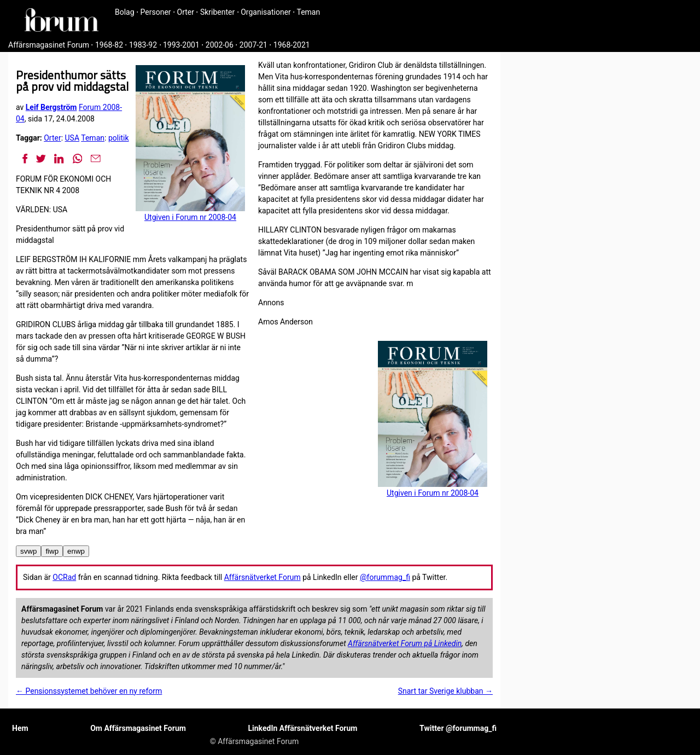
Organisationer (266, 12)
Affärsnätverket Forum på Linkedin (405, 643)
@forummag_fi (385, 577)
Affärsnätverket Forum (262, 577)
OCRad (64, 577)
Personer (156, 12)
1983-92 (143, 45)
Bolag (125, 12)
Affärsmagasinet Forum (49, 45)
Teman (308, 12)
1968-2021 (292, 45)
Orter (186, 12)
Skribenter (217, 12)
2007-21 (253, 45)
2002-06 (220, 45)
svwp (28, 551)
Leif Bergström (51, 107)
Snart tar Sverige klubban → (445, 691)
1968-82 (109, 45)
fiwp (52, 551)
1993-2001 (181, 45)
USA (72, 138)
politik (119, 138)
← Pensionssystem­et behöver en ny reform (89, 691)
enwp (76, 551)
